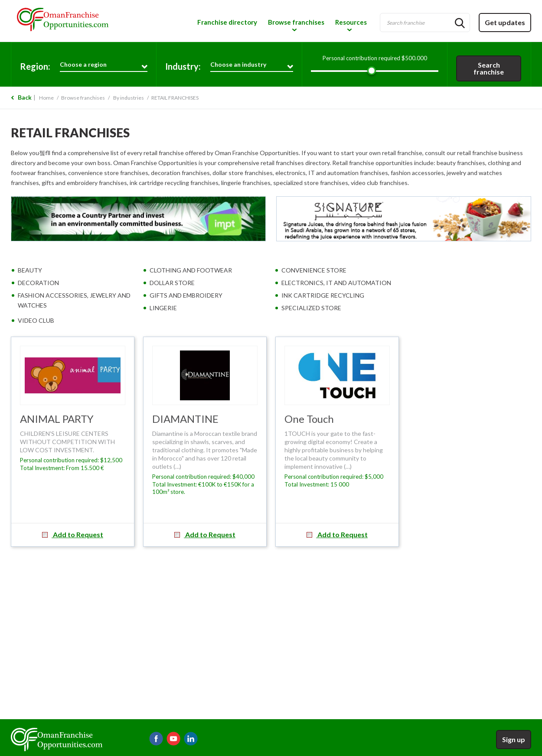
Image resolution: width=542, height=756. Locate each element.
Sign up (514, 739)
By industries (129, 98)
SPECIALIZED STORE (311, 308)
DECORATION (38, 283)
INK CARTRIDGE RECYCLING (323, 295)
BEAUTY (30, 270)
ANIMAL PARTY (57, 419)
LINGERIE (163, 308)
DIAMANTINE (185, 419)
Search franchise (489, 68)
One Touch (309, 419)
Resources (351, 22)
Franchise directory (227, 22)
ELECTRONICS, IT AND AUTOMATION (336, 283)
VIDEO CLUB (36, 320)
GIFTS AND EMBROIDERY (186, 295)
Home (46, 98)
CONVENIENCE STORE (314, 270)
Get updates (505, 22)
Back (25, 97)
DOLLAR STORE (172, 283)
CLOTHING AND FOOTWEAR (191, 270)
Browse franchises (296, 22)
